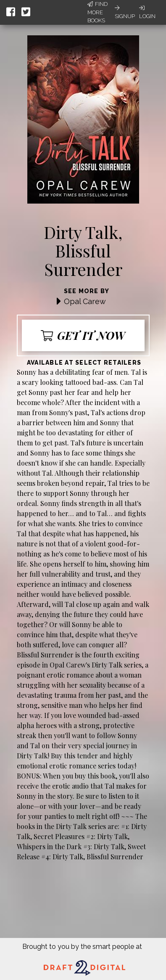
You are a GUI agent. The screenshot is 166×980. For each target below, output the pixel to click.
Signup (125, 12)
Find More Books (97, 12)
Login (147, 12)
